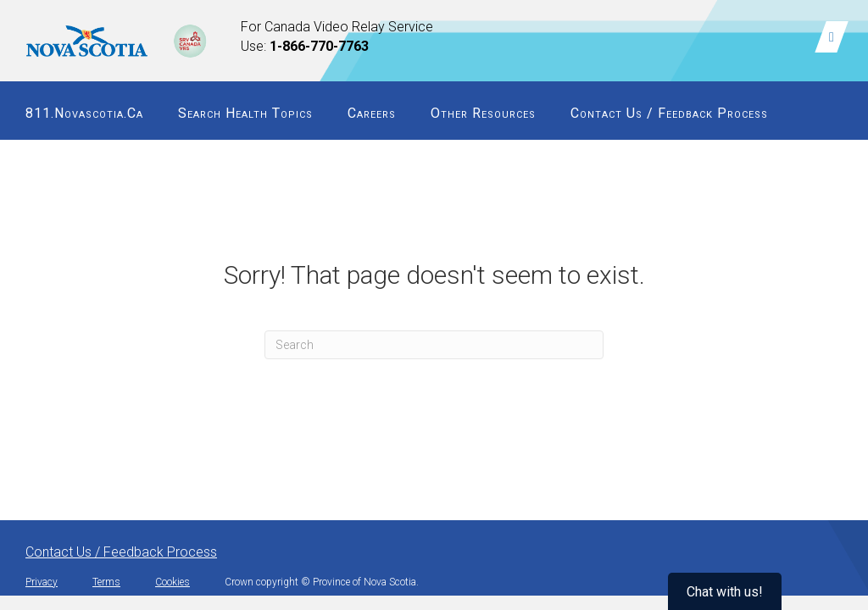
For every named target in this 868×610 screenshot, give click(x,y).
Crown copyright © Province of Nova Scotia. (322, 582)
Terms (106, 582)
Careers (372, 113)
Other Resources (483, 113)
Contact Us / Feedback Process (669, 113)
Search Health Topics (245, 113)
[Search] (434, 345)
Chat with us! (725, 592)
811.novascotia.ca (84, 113)
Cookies (172, 582)
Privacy (42, 582)
